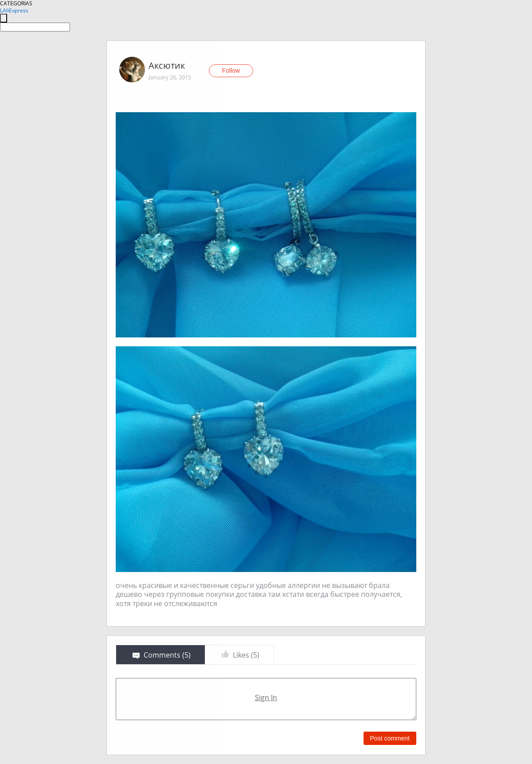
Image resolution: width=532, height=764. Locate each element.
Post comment (390, 738)
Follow (231, 71)
